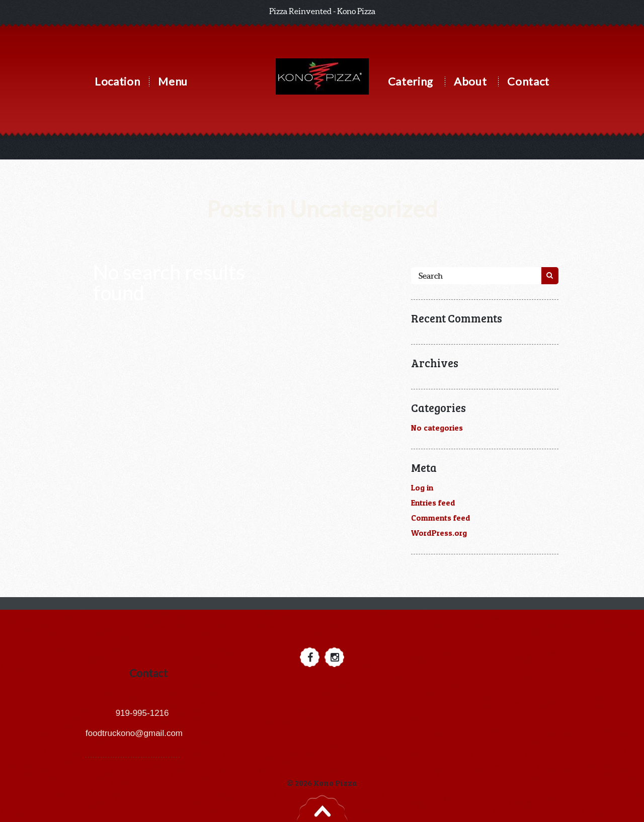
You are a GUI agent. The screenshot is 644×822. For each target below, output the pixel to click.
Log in (422, 487)
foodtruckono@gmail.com (134, 733)
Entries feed (433, 503)
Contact (528, 81)
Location (117, 81)
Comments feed (441, 518)
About (470, 81)
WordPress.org (439, 533)
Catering (411, 81)
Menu (173, 81)
